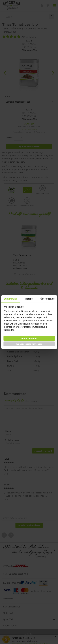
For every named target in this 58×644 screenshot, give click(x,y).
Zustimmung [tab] (10, 299)
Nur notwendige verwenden (29, 344)
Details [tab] (29, 299)
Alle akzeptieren (29, 338)
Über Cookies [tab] (47, 299)
